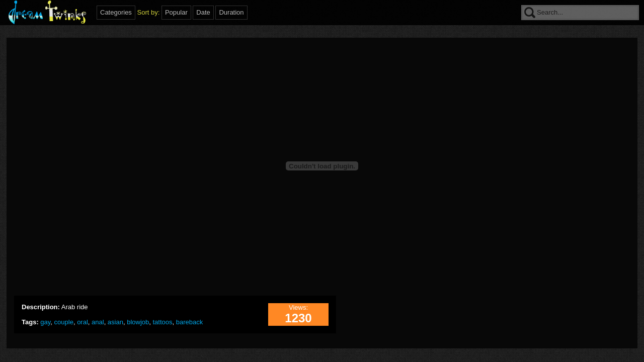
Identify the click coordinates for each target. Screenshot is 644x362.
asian (115, 322)
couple (64, 322)
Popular (176, 12)
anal (98, 322)
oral (83, 322)
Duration (231, 12)
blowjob (138, 322)
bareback (189, 322)
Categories (116, 12)
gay (45, 322)
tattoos (163, 322)
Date (203, 12)
